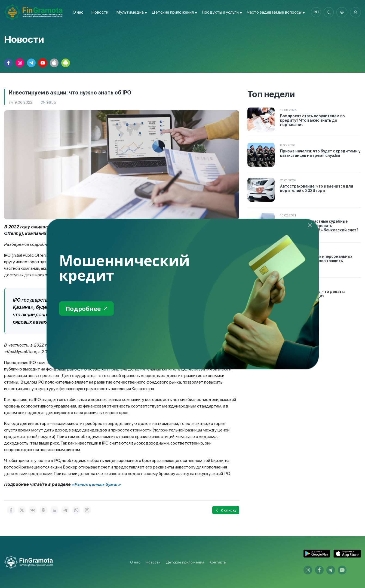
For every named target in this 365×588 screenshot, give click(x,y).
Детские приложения (185, 562)
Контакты (218, 562)
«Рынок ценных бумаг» (97, 484)
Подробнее (88, 309)
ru (315, 12)
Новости (99, 12)
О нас (77, 12)
